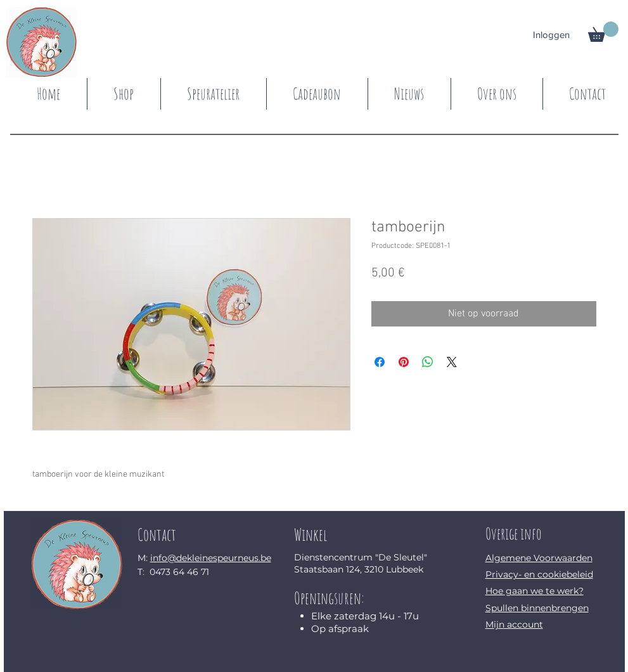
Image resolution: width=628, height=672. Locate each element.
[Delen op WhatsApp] (428, 362)
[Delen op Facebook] (380, 362)
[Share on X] (452, 362)
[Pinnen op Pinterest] (404, 362)
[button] (603, 32)
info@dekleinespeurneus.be (211, 558)
